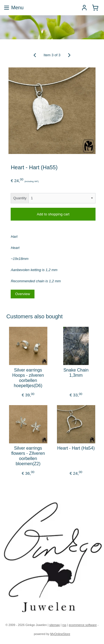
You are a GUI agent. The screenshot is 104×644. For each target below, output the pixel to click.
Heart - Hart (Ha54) (76, 448)
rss (64, 625)
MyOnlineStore (60, 634)
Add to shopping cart (53, 214)
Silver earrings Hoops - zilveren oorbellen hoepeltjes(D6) (28, 378)
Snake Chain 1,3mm (76, 372)
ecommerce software (83, 625)
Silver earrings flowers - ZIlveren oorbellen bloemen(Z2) (28, 456)
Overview (22, 294)
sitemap (55, 625)
